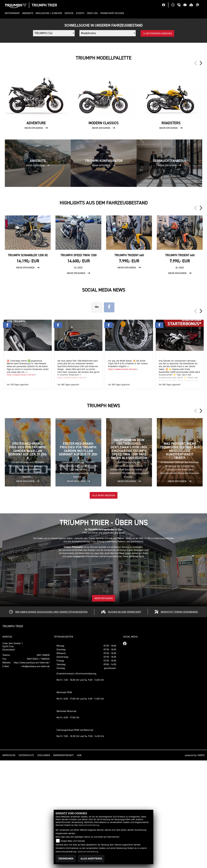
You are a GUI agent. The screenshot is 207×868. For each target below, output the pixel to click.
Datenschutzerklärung (89, 825)
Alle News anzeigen (104, 603)
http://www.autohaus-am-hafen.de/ (32, 770)
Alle (97, 414)
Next (201, 171)
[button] (13, 13)
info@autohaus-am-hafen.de (36, 774)
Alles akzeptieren (91, 859)
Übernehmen (66, 859)
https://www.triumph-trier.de (21, 482)
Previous (196, 171)
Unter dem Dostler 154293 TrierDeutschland (13, 754)
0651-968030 (43, 763)
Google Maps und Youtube (73, 841)
